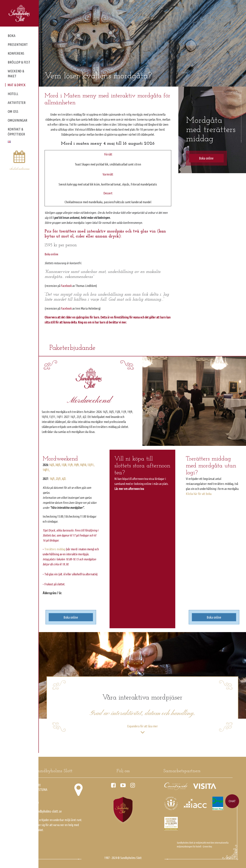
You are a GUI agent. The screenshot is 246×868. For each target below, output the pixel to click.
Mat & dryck (17, 85)
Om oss (13, 111)
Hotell (13, 94)
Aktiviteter (17, 103)
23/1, (59, 479)
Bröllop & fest (19, 62)
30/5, (58, 465)
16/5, (52, 465)
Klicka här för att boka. (199, 494)
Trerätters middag (55, 549)
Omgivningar (17, 120)
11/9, (70, 465)
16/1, (53, 479)
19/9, (77, 465)
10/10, (83, 465)
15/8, (64, 465)
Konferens (16, 53)
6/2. (64, 479)
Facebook (66, 286)
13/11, (91, 465)
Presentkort (18, 44)
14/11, (46, 470)
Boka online (51, 254)
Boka (12, 36)
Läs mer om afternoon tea (129, 489)
